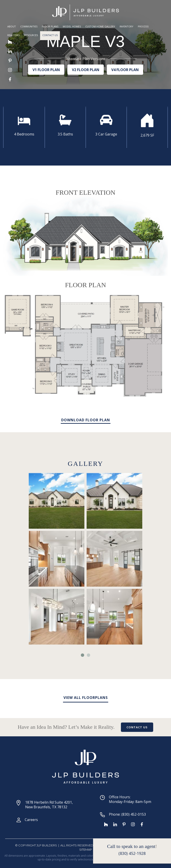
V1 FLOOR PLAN (46, 70)
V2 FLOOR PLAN (86, 70)
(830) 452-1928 (132, 853)
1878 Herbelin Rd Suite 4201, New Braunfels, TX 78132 (49, 805)
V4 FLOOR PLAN (125, 70)
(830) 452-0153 (134, 814)
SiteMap (86, 850)
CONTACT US (137, 727)
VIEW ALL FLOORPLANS (86, 698)
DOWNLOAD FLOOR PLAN (86, 420)
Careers (31, 820)
